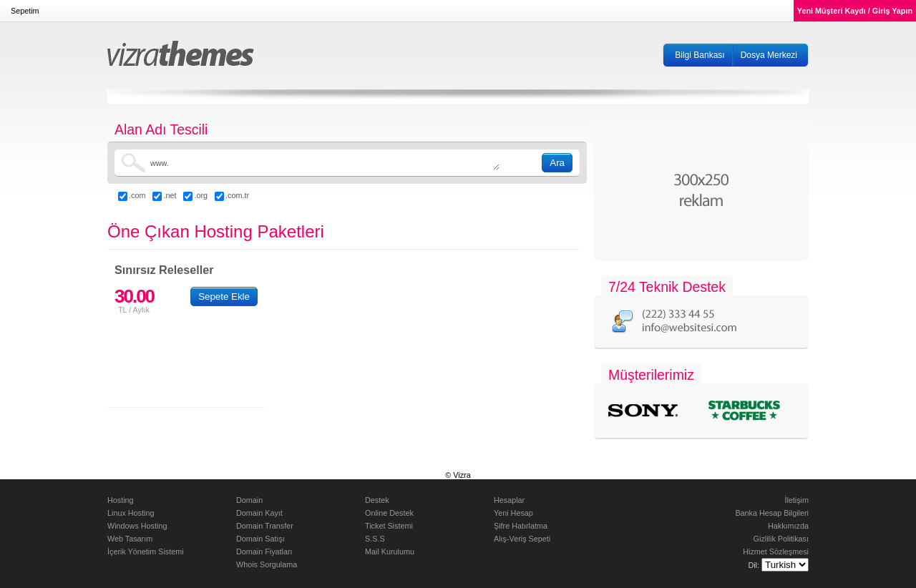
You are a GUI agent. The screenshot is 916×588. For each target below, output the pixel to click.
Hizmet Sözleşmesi (776, 552)
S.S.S (375, 539)
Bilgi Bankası (700, 55)
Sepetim (25, 11)
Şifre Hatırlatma (521, 526)
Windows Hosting (137, 526)
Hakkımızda (788, 526)
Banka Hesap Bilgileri (772, 513)
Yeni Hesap (513, 513)
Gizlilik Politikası (781, 539)
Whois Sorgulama (267, 564)
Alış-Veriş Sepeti (522, 539)
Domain (249, 500)
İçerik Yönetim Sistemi (146, 552)
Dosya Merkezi (769, 55)
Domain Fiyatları (264, 552)
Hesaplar (509, 500)
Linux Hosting (131, 513)
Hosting (121, 500)
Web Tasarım (130, 539)
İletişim (796, 500)
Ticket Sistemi (389, 526)
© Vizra (458, 475)
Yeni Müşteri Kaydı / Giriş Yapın (855, 11)
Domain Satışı (260, 539)
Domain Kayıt (259, 513)
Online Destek (389, 513)
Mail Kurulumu (390, 552)
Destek (377, 500)
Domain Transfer (265, 526)
